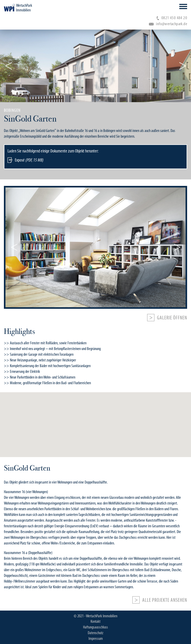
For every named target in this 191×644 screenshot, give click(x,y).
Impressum (96, 639)
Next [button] (182, 66)
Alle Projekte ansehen (165, 600)
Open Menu (183, 6)
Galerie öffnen (172, 318)
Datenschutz (95, 633)
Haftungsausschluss (95, 627)
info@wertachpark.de (168, 24)
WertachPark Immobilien (24, 8)
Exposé (29, 160)
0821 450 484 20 (172, 18)
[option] (95, 141)
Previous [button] (9, 66)
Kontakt (95, 621)
